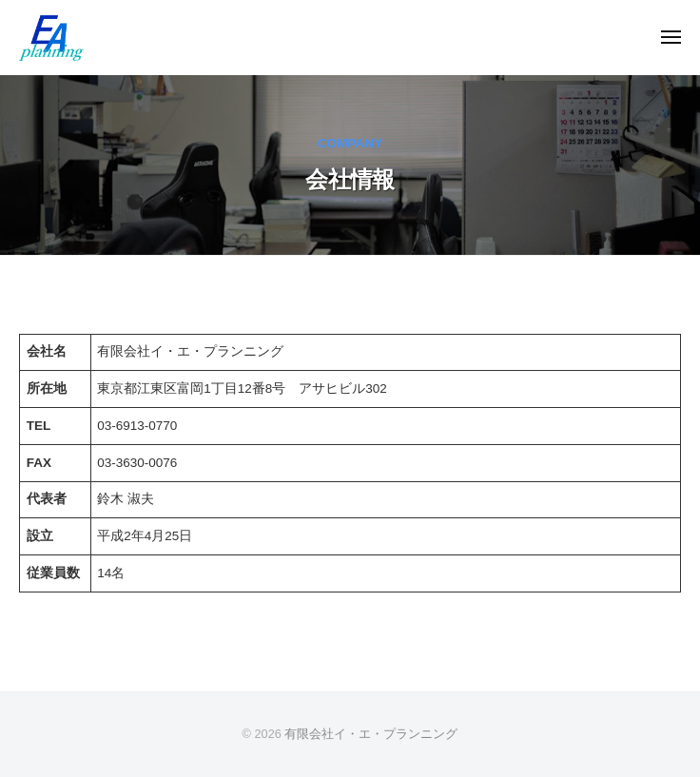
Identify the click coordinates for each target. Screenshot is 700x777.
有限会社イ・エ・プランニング (371, 734)
